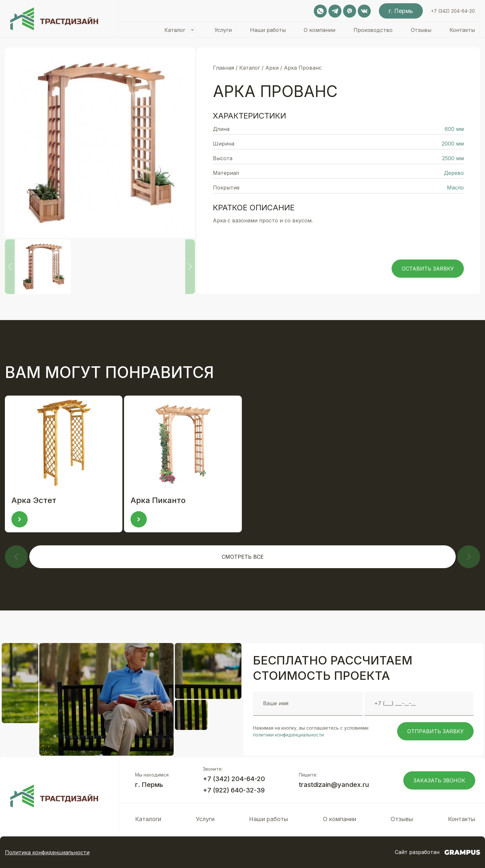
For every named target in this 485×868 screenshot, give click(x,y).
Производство (373, 30)
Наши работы (268, 30)
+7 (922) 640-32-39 (234, 790)
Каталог (175, 30)
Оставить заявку (428, 269)
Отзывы (421, 30)
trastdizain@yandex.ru (334, 785)
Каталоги (148, 819)
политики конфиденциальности (288, 735)
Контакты (462, 30)
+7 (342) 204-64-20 (453, 11)
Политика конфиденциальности (47, 852)
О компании (319, 30)
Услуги (223, 30)
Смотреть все (243, 557)
